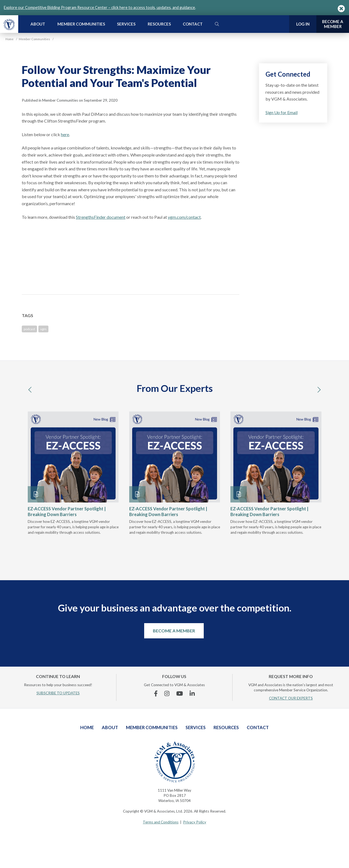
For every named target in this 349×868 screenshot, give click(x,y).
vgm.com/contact (184, 217)
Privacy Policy (195, 822)
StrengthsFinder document (101, 217)
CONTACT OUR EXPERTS (291, 698)
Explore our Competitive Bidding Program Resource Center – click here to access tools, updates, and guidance (99, 7)
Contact (193, 24)
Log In (303, 24)
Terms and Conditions (161, 822)
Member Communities (81, 24)
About (38, 24)
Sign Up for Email (282, 112)
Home (87, 727)
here (65, 134)
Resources (159, 24)
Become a (333, 24)
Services (126, 24)
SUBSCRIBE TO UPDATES (58, 693)
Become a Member (174, 631)
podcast (29, 329)
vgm (43, 329)
